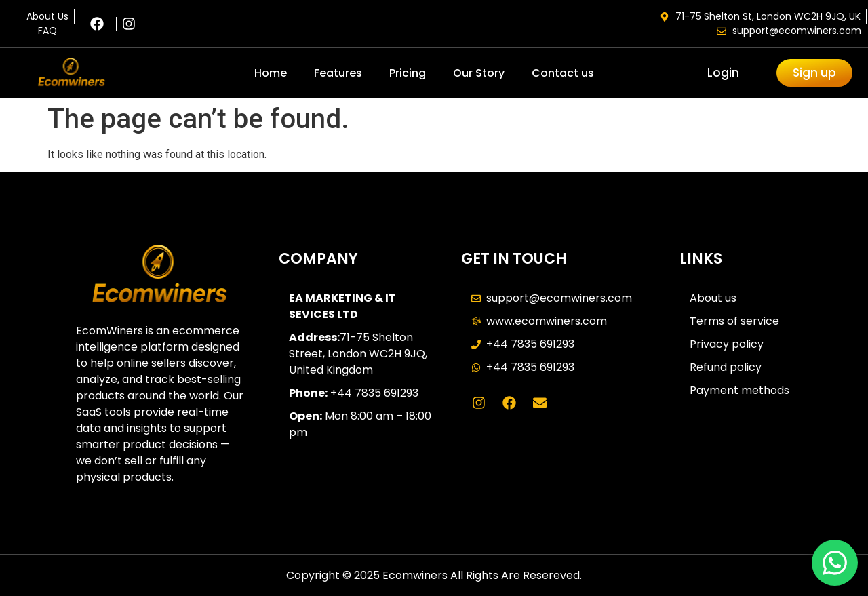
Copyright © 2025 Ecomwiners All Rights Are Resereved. (434, 575)
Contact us (563, 73)
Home (271, 73)
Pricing (408, 73)
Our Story (479, 73)
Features (338, 73)
